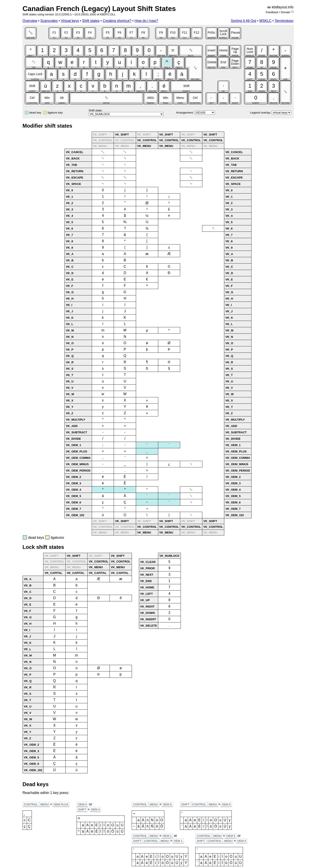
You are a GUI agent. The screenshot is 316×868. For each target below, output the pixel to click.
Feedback (272, 12)
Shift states (91, 21)
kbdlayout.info (283, 7)
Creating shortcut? (117, 21)
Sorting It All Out (244, 21)
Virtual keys (70, 21)
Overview (30, 21)
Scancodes (49, 21)
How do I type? (146, 21)
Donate (285, 12)
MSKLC (265, 21)
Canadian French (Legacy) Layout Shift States (99, 9)
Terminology (284, 21)
